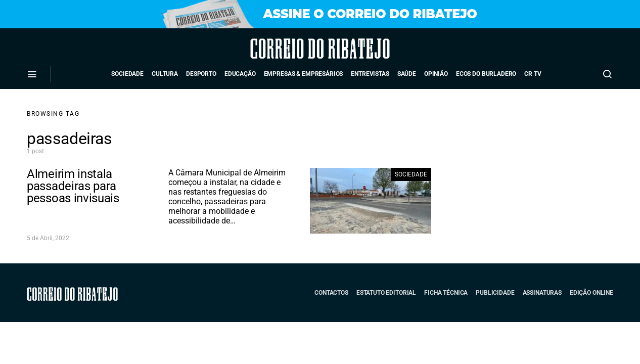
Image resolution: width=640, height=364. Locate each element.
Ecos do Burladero (486, 74)
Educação (240, 74)
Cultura (165, 74)
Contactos (331, 293)
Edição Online (591, 293)
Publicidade (495, 293)
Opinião (436, 74)
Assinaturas (542, 293)
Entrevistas (370, 74)
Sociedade (127, 74)
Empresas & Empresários (304, 74)
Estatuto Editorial (386, 293)
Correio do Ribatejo (292, 49)
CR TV (533, 74)
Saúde (407, 74)
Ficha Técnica (446, 293)
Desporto (201, 74)
